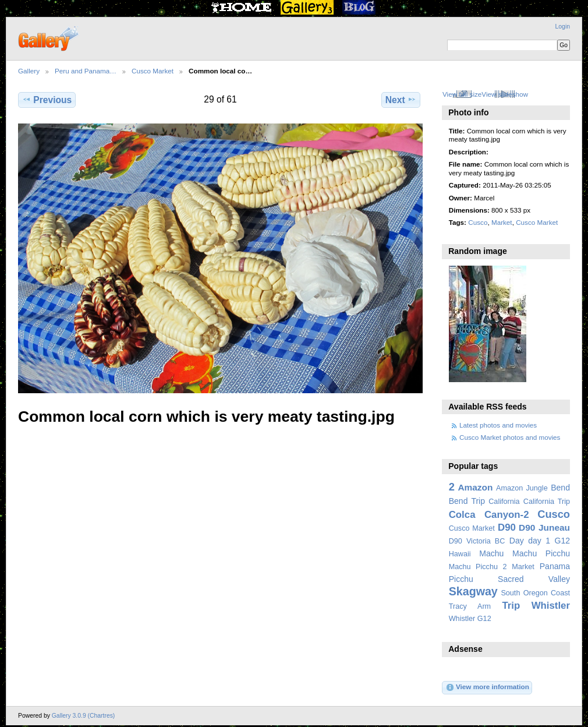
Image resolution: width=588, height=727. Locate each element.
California (504, 502)
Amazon (475, 487)
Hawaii (460, 554)
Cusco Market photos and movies (510, 437)
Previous (47, 100)
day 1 (539, 541)
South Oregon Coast (535, 593)
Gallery (29, 71)
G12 (562, 541)
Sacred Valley (534, 579)
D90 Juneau (544, 527)
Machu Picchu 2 (478, 567)
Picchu (461, 579)
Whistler (551, 606)
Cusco (478, 222)
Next (401, 100)
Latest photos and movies (498, 425)
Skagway (473, 591)
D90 (507, 527)
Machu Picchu (541, 553)
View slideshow (505, 94)
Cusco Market (153, 71)
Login (563, 27)
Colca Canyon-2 (489, 515)
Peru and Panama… (86, 71)
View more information (487, 687)
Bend (560, 488)
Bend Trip (467, 501)
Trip (511, 606)
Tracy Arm (470, 606)
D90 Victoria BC (477, 541)
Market (502, 222)
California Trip (547, 502)
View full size (462, 94)
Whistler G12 (470, 619)
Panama (555, 566)
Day (517, 541)
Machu (491, 553)
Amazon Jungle (522, 488)
